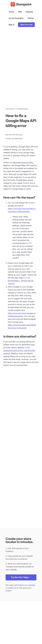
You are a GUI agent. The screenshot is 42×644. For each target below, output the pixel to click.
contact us (12, 588)
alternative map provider (23, 162)
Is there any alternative (14, 138)
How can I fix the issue (14, 135)
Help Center (10, 109)
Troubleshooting (22, 109)
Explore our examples (27, 585)
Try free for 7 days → (21, 577)
